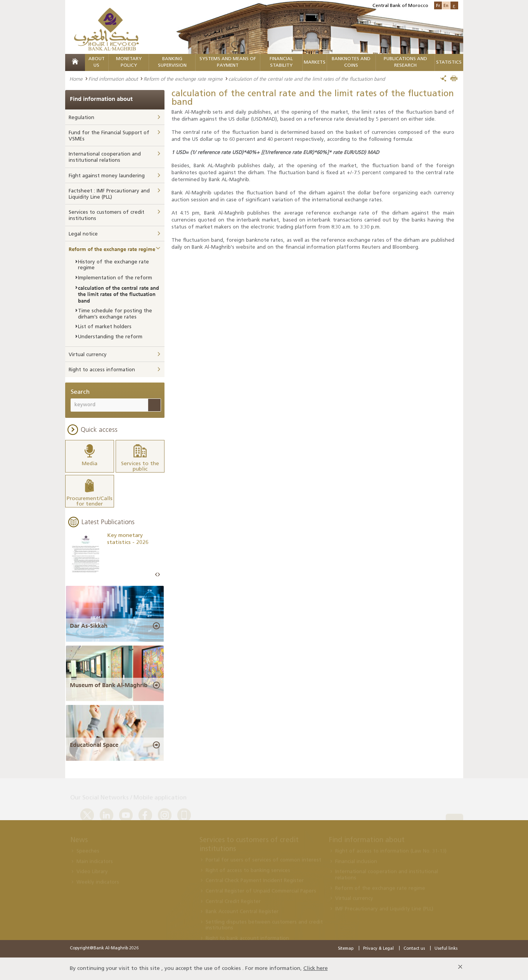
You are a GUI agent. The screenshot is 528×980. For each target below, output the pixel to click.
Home (76, 79)
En (446, 5)
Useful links (446, 949)
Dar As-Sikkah (89, 626)
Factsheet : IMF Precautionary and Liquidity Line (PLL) (109, 194)
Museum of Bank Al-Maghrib (109, 685)
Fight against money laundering (107, 176)
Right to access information (102, 370)
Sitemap (346, 949)
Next (159, 575)
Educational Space (94, 745)
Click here (316, 969)
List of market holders (105, 327)
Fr (438, 5)
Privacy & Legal (378, 949)
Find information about (113, 79)
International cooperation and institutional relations (105, 157)
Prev (156, 575)
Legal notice (83, 234)
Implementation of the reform (115, 278)
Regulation (81, 118)
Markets (315, 62)
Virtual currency (88, 355)
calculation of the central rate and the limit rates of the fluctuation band (119, 294)
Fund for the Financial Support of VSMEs (109, 136)
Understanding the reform (110, 337)
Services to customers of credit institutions (106, 216)
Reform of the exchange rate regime (183, 79)
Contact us (414, 949)
